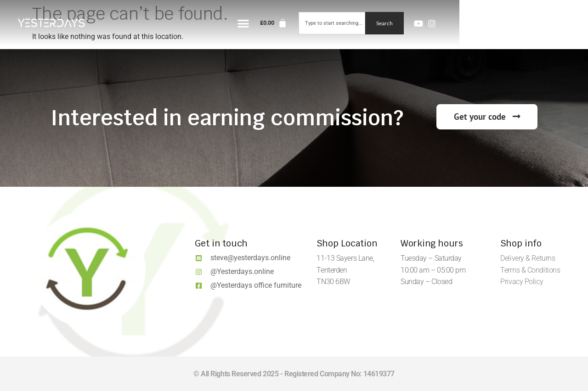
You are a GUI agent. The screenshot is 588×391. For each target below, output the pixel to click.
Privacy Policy (522, 282)
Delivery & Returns (528, 258)
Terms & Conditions (530, 270)
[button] (373, 23)
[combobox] (461, 23)
